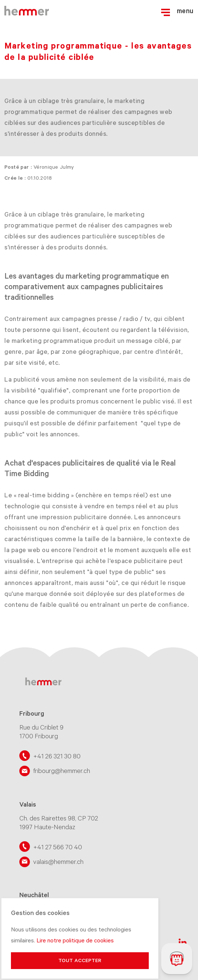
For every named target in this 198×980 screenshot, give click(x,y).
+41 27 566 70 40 (58, 847)
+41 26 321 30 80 (57, 757)
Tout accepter (80, 961)
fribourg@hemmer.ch (62, 771)
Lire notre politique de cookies (75, 941)
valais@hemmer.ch (58, 862)
